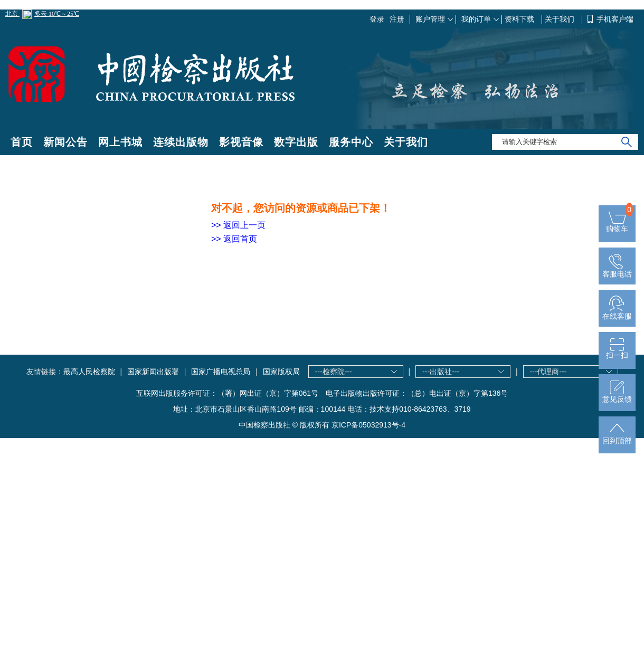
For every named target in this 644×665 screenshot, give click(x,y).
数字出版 (296, 142)
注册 (397, 19)
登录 (377, 19)
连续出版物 (181, 142)
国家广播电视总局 (221, 372)
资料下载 (520, 19)
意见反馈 (617, 396)
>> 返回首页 (234, 239)
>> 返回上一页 (238, 225)
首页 (22, 142)
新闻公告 (65, 142)
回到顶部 (617, 437)
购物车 (617, 225)
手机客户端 (615, 19)
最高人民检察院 (89, 372)
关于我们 (561, 19)
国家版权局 (281, 372)
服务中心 (351, 142)
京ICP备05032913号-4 (368, 425)
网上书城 (120, 142)
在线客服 (617, 313)
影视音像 (241, 142)
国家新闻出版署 (153, 372)
